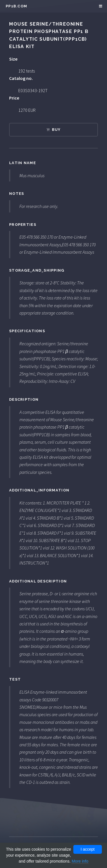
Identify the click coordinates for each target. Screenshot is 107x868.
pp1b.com (16, 6)
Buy (56, 130)
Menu (100, 6)
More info (80, 861)
